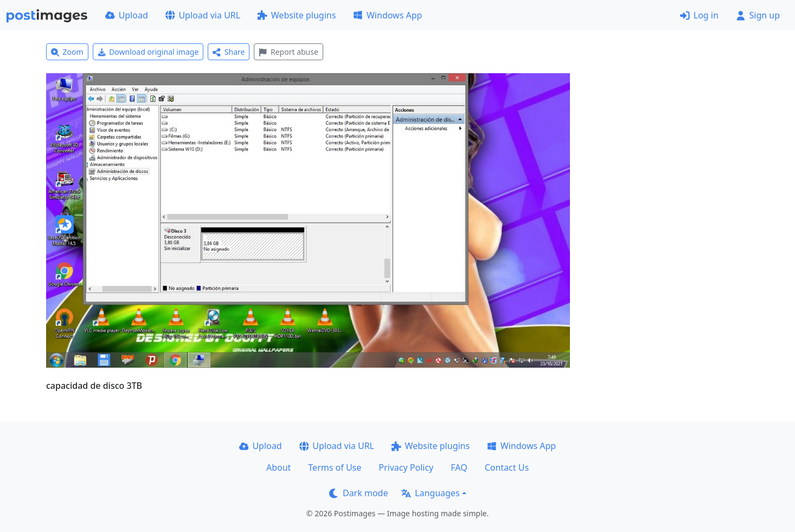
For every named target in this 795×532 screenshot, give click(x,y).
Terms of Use (335, 467)
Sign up (758, 15)
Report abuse (288, 52)
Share (229, 52)
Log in (699, 15)
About (278, 467)
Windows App (387, 15)
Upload (127, 15)
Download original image (148, 52)
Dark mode (358, 493)
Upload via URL (203, 15)
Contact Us (507, 467)
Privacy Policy (406, 467)
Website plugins (297, 15)
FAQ (459, 467)
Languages (430, 493)
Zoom (67, 52)
